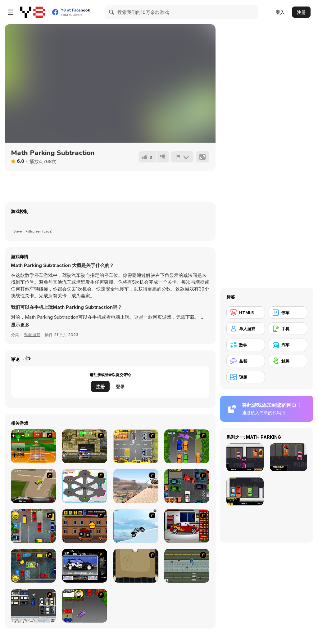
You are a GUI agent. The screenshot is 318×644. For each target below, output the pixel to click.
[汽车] (288, 345)
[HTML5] (246, 313)
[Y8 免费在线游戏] (33, 12)
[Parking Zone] (85, 486)
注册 (301, 12)
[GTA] (187, 566)
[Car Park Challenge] (33, 606)
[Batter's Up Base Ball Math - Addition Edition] (33, 446)
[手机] (288, 329)
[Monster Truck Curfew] (85, 526)
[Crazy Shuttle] (85, 446)
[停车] (288, 313)
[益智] (246, 361)
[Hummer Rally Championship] (33, 486)
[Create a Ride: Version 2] (187, 526)
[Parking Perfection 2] (187, 446)
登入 (280, 12)
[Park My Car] (136, 446)
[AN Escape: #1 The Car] (136, 566)
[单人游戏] (246, 329)
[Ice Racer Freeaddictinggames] (136, 526)
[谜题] (246, 377)
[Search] (112, 12)
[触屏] (288, 361)
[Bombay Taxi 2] (33, 566)
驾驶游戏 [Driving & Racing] (32, 335)
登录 (120, 386)
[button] (20, 325)
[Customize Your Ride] (85, 566)
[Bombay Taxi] (33, 526)
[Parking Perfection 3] (85, 606)
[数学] (246, 345)
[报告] (182, 157)
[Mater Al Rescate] (136, 486)
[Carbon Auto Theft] (187, 486)
